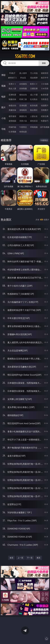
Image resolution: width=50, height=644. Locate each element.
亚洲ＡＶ (12, 84)
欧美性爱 (45, 95)
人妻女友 (34, 116)
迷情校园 (12, 121)
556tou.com (25, 56)
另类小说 (23, 121)
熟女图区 (34, 110)
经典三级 (23, 99)
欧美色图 (34, 105)
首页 (11, 558)
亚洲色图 (23, 105)
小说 (3, 118)
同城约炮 (12, 127)
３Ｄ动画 (45, 84)
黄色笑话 (34, 121)
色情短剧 (23, 132)
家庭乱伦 (23, 116)
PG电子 (12, 73)
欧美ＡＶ (34, 84)
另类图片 (45, 110)
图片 (3, 107)
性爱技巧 (45, 121)
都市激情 (12, 116)
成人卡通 (34, 95)
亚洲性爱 (12, 95)
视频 (3, 86)
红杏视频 (12, 132)
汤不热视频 (45, 127)
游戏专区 (45, 73)
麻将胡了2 (12, 78)
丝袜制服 (23, 88)
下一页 (30, 558)
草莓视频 (34, 127)
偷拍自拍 (23, 95)
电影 (3, 97)
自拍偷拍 (23, 84)
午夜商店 (23, 127)
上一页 (20, 558)
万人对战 (34, 73)
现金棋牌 (34, 78)
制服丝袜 (12, 99)
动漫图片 (45, 105)
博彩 (3, 75)
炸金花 (23, 78)
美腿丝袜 (12, 110)
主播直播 (34, 88)
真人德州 (23, 73)
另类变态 (45, 99)
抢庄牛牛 (45, 78)
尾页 (39, 558)
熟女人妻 (12, 88)
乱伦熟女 (34, 99)
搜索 (44, 63)
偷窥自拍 (12, 105)
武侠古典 (45, 116)
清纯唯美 (23, 110)
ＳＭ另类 (45, 88)
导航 (3, 129)
